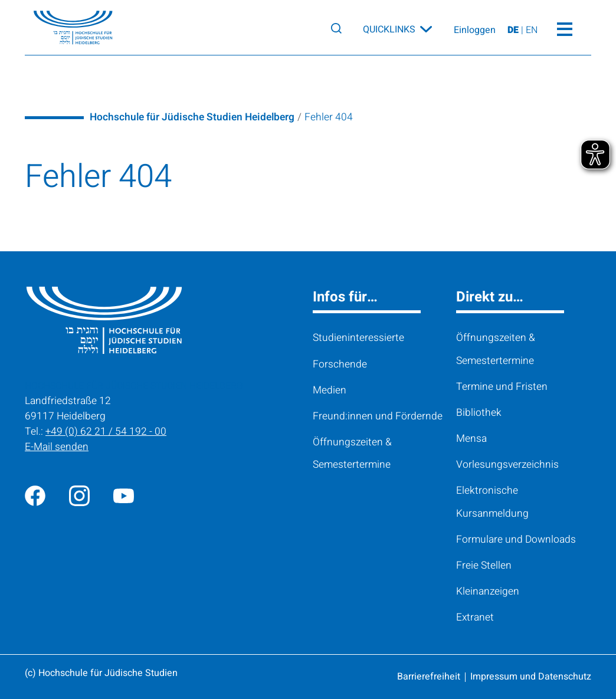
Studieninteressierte (358, 338)
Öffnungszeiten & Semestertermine (352, 453)
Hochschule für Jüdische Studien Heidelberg (192, 117)
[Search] (336, 28)
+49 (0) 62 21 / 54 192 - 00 (106, 431)
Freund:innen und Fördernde (378, 416)
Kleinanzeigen (488, 591)
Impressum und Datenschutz (531, 677)
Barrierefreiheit (429, 677)
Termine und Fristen (502, 387)
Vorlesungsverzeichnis (507, 465)
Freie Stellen (484, 565)
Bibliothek (479, 413)
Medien (330, 390)
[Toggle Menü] (564, 28)
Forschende (340, 364)
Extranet (475, 617)
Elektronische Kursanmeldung (492, 502)
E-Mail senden (57, 447)
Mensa (471, 439)
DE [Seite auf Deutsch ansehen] (514, 31)
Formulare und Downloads (516, 539)
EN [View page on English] (532, 31)
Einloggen (475, 31)
